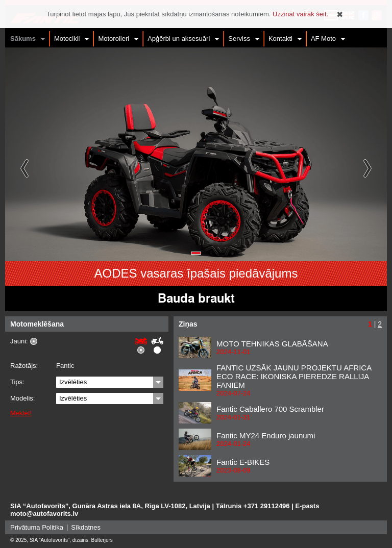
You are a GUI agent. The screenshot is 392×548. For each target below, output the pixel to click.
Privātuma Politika (37, 527)
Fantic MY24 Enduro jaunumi (266, 435)
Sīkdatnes (86, 527)
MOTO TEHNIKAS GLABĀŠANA (272, 344)
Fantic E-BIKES (243, 462)
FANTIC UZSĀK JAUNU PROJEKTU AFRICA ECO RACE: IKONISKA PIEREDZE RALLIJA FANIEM (294, 376)
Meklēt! (21, 413)
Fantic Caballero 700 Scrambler (270, 409)
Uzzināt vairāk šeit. (300, 14)
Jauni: (19, 341)
